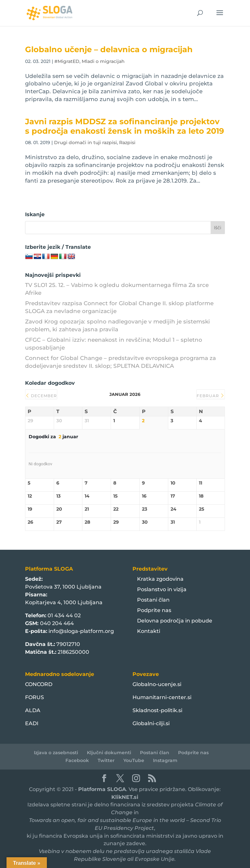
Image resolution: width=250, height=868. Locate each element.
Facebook (77, 760)
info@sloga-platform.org (81, 631)
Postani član (153, 600)
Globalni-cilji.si (151, 723)
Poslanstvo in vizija (162, 589)
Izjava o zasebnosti (56, 753)
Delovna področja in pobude (175, 621)
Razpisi (127, 142)
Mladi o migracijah (103, 61)
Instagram (165, 760)
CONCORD (39, 684)
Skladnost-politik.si (157, 710)
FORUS (35, 697)
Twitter (106, 760)
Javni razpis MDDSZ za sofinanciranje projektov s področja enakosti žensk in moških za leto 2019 (125, 126)
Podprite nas (154, 610)
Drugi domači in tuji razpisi (85, 142)
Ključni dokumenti (109, 753)
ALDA (33, 710)
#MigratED (67, 61)
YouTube (134, 760)
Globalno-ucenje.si (157, 684)
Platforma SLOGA (102, 789)
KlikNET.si (125, 797)
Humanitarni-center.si (162, 697)
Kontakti (149, 631)
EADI (32, 723)
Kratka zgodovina (160, 579)
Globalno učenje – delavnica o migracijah (109, 49)
